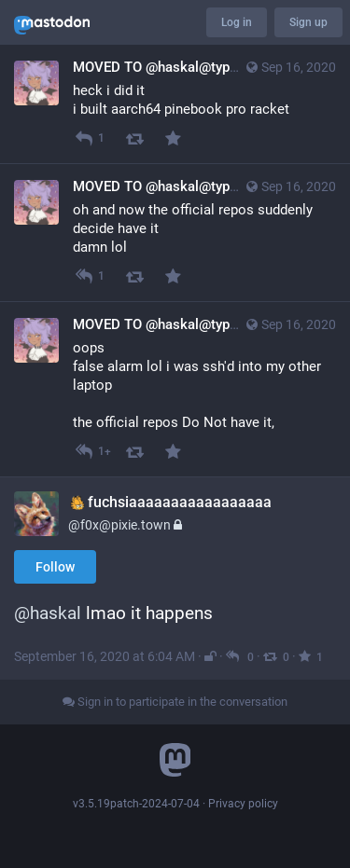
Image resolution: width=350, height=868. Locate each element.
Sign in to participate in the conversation (175, 702)
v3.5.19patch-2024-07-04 (136, 804)
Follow (55, 567)
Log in (237, 22)
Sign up (308, 22)
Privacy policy (243, 804)
